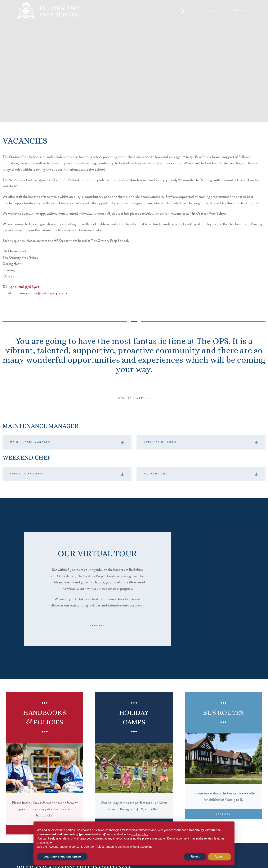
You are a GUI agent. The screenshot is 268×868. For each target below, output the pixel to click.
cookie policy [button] (140, 834)
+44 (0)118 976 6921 (24, 287)
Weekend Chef (157, 474)
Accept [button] (220, 856)
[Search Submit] (182, 11)
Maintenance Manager (30, 442)
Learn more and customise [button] (62, 856)
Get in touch (209, 11)
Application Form (160, 442)
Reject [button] (195, 856)
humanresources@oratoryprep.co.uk (40, 293)
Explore (97, 626)
